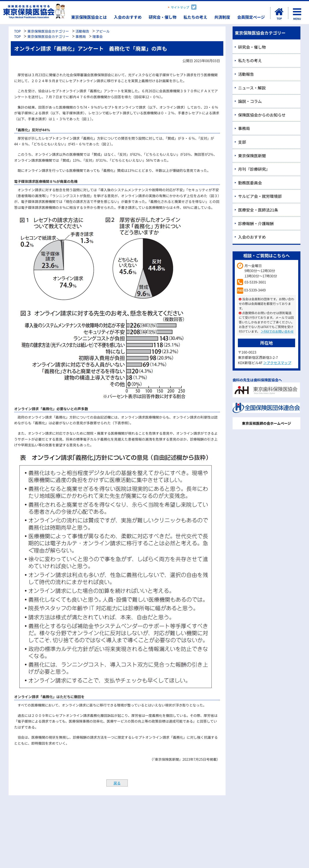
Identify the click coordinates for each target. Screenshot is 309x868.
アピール (103, 31)
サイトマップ (180, 7)
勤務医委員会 (250, 183)
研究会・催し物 (163, 17)
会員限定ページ (251, 17)
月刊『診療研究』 (254, 169)
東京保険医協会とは (89, 17)
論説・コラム (250, 101)
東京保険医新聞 (252, 156)
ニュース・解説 (252, 88)
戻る (117, 783)
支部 (242, 142)
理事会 (98, 36)
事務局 (81, 36)
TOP (17, 31)
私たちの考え (195, 17)
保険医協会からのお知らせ (262, 115)
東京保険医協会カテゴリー (48, 31)
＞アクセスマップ (277, 363)
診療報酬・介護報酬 (256, 223)
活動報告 (82, 31)
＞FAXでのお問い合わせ (277, 331)
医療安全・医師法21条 (258, 210)
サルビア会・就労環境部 (260, 196)
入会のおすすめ (128, 17)
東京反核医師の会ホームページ (266, 423)
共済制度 (222, 17)
